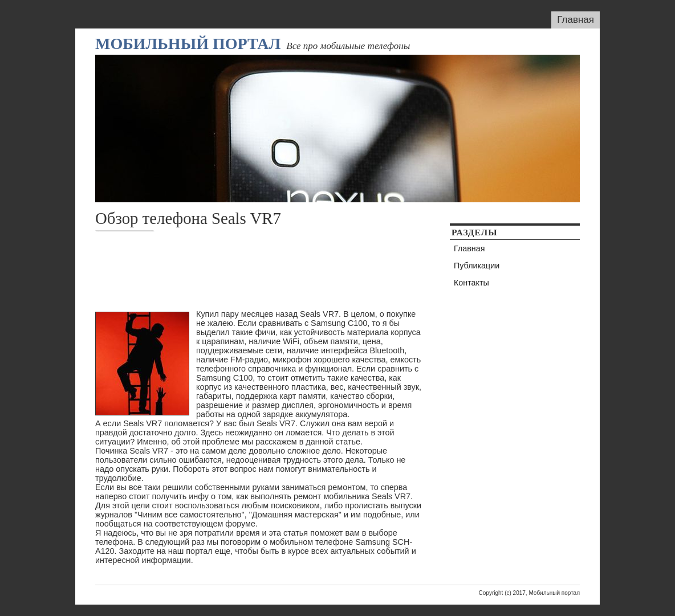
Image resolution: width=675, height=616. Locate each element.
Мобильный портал (188, 44)
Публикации (477, 266)
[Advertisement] (303, 271)
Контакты (471, 283)
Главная (576, 20)
